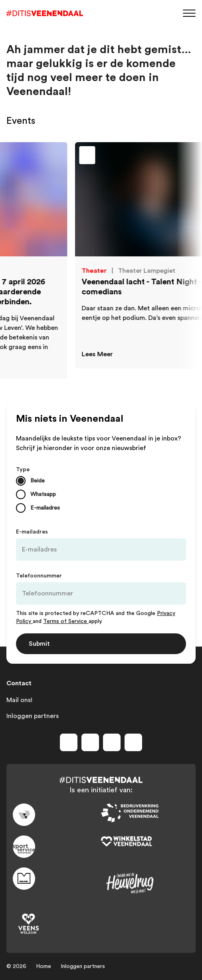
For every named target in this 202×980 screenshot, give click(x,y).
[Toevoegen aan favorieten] (160, 157)
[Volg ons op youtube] (112, 742)
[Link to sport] (57, 847)
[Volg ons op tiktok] (133, 742)
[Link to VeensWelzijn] (57, 924)
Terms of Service (66, 621)
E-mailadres (32, 532)
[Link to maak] (57, 879)
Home (44, 966)
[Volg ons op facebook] (69, 742)
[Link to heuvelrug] (145, 883)
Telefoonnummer (39, 576)
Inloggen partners (33, 716)
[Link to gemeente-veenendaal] (57, 815)
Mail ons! (19, 700)
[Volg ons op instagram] (90, 742)
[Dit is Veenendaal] (45, 13)
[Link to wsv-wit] (145, 842)
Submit (39, 644)
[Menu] (189, 13)
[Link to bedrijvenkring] (145, 813)
